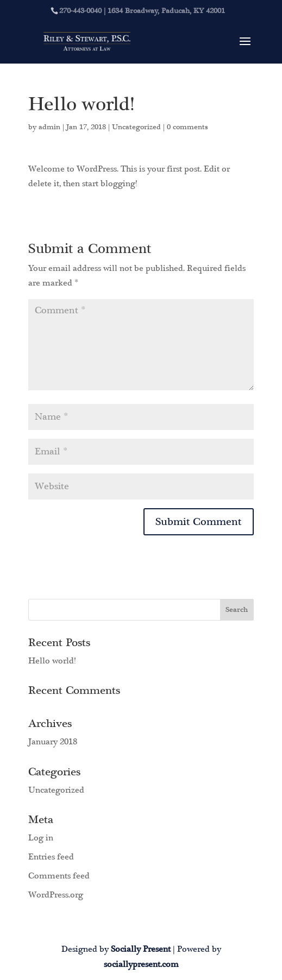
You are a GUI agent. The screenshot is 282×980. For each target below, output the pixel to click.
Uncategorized (136, 127)
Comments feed (59, 876)
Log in (41, 838)
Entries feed (51, 857)
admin (49, 127)
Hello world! (52, 661)
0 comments (187, 127)
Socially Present (141, 949)
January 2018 (53, 742)
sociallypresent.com (141, 964)
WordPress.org (56, 895)
